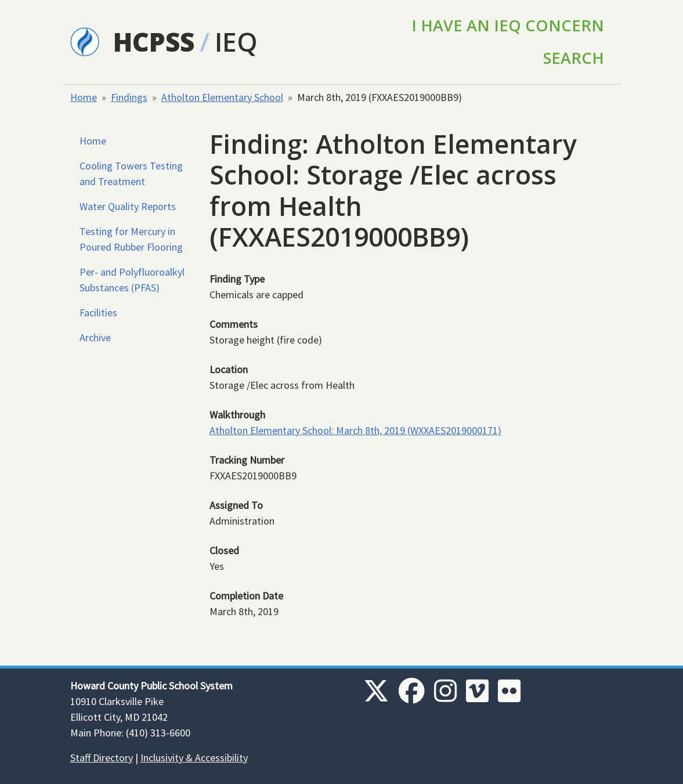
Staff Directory (102, 758)
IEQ (236, 41)
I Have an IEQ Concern (508, 25)
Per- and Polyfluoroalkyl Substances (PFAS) (132, 280)
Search (574, 58)
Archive (95, 337)
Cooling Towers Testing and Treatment (131, 174)
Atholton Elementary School (222, 97)
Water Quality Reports (128, 206)
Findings (129, 97)
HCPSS (154, 41)
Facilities (98, 312)
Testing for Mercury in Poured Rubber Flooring (131, 239)
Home (84, 97)
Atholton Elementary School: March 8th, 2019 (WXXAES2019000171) (355, 430)
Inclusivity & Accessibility (194, 758)
